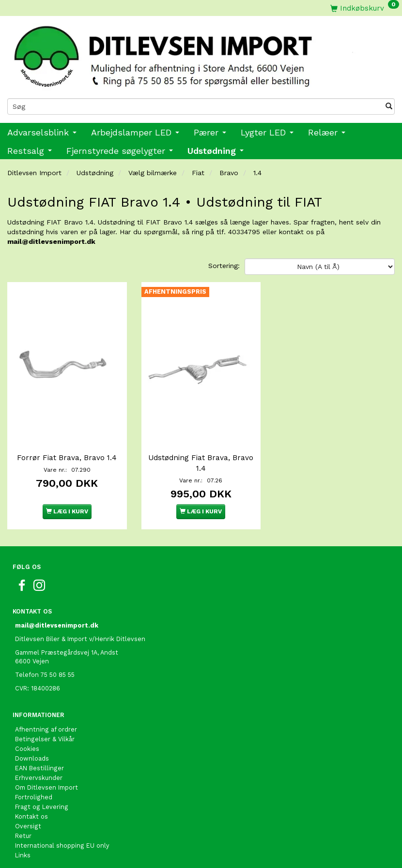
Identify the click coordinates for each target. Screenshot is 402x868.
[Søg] (389, 106)
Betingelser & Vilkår (45, 734)
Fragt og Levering (42, 802)
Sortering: (224, 266)
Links (23, 850)
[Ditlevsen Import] (201, 54)
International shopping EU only (62, 841)
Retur (23, 831)
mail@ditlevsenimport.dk (51, 241)
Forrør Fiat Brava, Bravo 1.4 (67, 453)
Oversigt (28, 821)
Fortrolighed (34, 792)
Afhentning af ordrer (46, 725)
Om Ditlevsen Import (46, 783)
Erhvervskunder (39, 773)
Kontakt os (31, 812)
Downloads (32, 754)
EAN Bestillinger (39, 763)
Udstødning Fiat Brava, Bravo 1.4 (201, 458)
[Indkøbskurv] (365, 8)
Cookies (27, 744)
